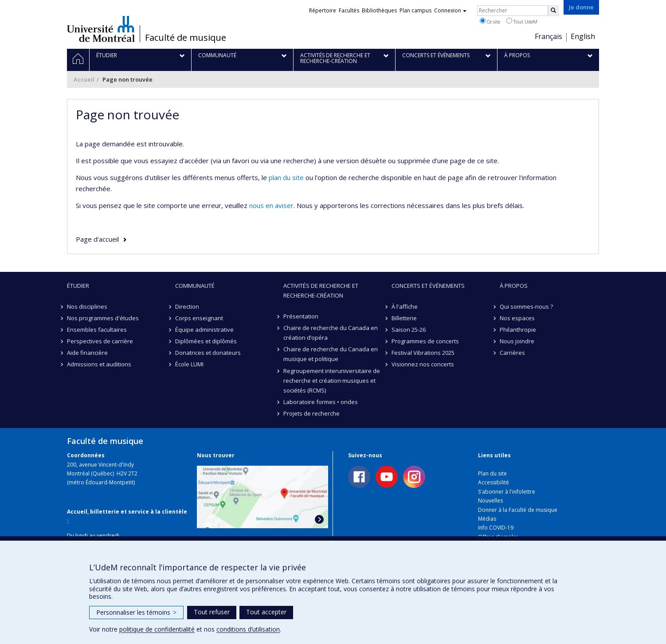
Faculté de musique (186, 38)
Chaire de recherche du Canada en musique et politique (331, 354)
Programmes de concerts (425, 341)
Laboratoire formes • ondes (321, 402)
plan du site (286, 177)
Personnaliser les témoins (136, 612)
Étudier (78, 286)
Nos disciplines (87, 306)
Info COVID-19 (496, 528)
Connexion (450, 10)
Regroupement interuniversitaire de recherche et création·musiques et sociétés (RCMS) (332, 381)
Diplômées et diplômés (206, 341)
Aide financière (87, 353)
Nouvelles (490, 501)
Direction (187, 306)
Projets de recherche (311, 413)
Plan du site (492, 473)
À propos (514, 286)
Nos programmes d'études (103, 318)
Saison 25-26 (409, 330)
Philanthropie (518, 330)
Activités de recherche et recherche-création (321, 291)
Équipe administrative (204, 330)
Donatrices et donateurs (208, 353)
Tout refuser (212, 612)
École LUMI (189, 364)
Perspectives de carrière (100, 341)
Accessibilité (494, 482)
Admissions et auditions (99, 364)
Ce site (490, 21)
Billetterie (404, 318)
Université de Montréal (101, 29)
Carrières (512, 353)
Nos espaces (517, 318)
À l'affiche (405, 306)
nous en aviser (271, 205)
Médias (487, 519)
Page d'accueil (97, 239)
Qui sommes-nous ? (526, 306)
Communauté (195, 286)
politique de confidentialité (157, 629)
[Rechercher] (553, 11)
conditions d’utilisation (248, 629)
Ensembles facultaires (97, 330)
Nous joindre (517, 341)
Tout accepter (266, 612)
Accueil (84, 79)
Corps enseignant (199, 318)
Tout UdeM (522, 21)
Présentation (301, 316)
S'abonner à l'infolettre (507, 492)
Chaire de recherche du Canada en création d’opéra (331, 333)
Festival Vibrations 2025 (423, 353)
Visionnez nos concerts (423, 364)
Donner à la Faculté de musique (518, 510)
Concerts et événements (428, 286)
